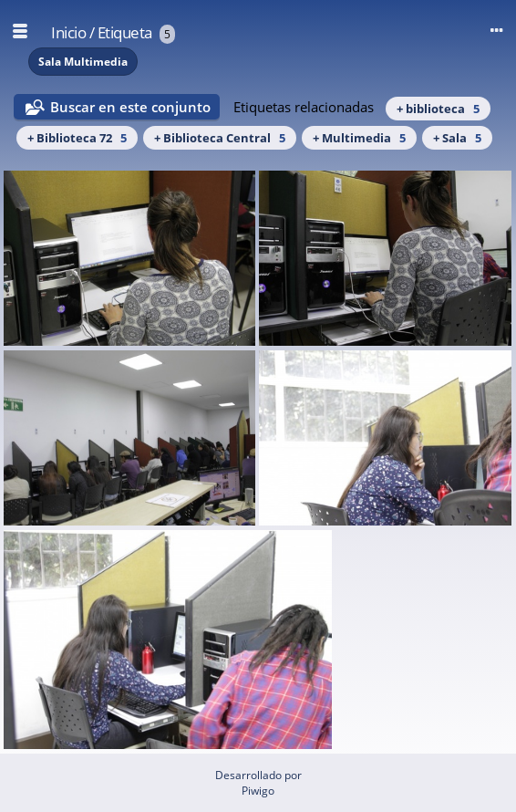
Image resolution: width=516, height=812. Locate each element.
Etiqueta (125, 32)
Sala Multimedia (83, 62)
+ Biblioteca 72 (77, 138)
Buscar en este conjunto (130, 107)
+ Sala (457, 138)
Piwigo (258, 791)
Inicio (68, 32)
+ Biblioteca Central (220, 138)
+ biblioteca (438, 109)
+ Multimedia (359, 138)
